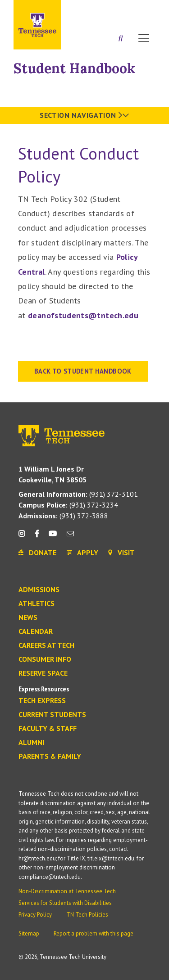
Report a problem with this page (94, 933)
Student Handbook (74, 68)
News (28, 618)
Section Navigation (84, 115)
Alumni (31, 743)
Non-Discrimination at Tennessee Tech (67, 891)
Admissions (39, 590)
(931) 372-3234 (68, 505)
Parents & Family (50, 757)
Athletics (37, 604)
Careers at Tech (46, 646)
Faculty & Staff (48, 729)
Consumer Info (45, 659)
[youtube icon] (53, 537)
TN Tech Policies (87, 915)
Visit (145, 10)
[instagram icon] (24, 537)
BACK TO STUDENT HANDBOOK (83, 371)
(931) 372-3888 (63, 516)
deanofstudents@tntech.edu (83, 315)
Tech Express (42, 701)
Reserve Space (43, 673)
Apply (96, 10)
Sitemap (29, 933)
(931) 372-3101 (78, 494)
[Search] (121, 39)
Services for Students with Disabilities (65, 903)
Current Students (52, 715)
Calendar (36, 632)
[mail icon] (70, 537)
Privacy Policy (35, 915)
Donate (121, 10)
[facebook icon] (37, 537)
